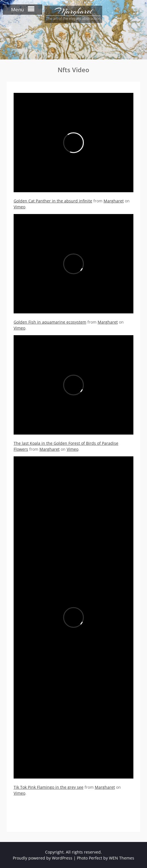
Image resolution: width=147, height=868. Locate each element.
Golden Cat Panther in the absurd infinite (53, 201)
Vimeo (19, 207)
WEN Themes (122, 858)
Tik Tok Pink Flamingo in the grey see (49, 787)
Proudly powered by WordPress (43, 858)
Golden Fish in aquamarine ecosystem (50, 322)
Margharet (73, 11)
